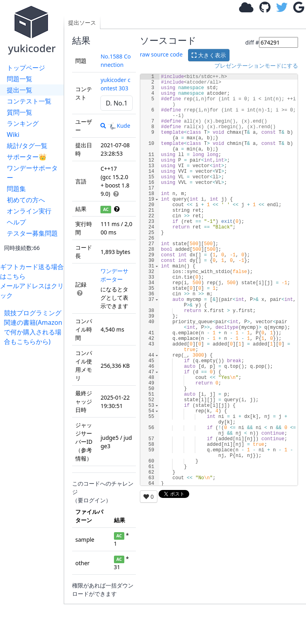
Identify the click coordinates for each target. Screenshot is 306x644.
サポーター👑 (27, 157)
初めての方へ (26, 200)
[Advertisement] (34, 466)
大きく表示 (209, 55)
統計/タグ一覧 (27, 146)
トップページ (26, 68)
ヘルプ (16, 222)
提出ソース (82, 22)
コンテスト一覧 (29, 101)
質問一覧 (20, 112)
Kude (119, 126)
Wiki (13, 135)
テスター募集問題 (32, 233)
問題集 (16, 189)
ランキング (23, 123)
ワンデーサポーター (32, 173)
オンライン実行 (29, 211)
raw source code (161, 54)
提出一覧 (20, 90)
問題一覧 (20, 79)
